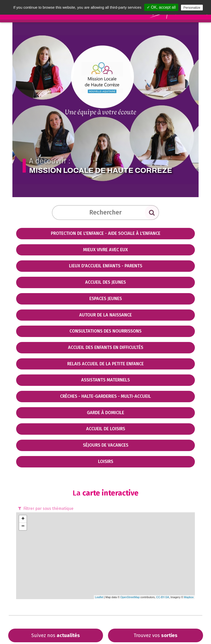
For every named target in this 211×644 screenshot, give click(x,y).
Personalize (192, 8)
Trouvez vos (156, 635)
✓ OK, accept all (161, 7)
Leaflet (99, 597)
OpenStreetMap (130, 597)
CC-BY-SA (163, 597)
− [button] (23, 526)
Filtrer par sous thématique (45, 508)
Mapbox (189, 597)
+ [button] (23, 519)
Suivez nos (56, 635)
